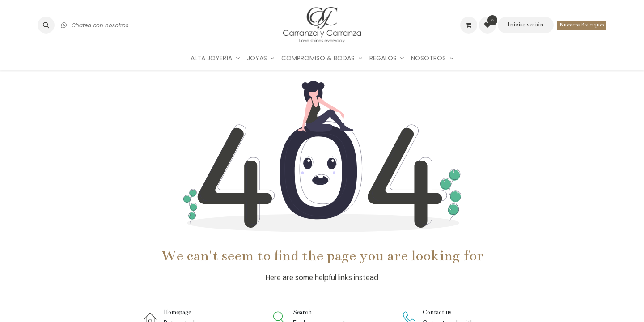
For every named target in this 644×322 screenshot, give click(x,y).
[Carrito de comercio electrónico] (469, 25)
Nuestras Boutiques (582, 25)
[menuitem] (215, 58)
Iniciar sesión (525, 25)
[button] (46, 25)
